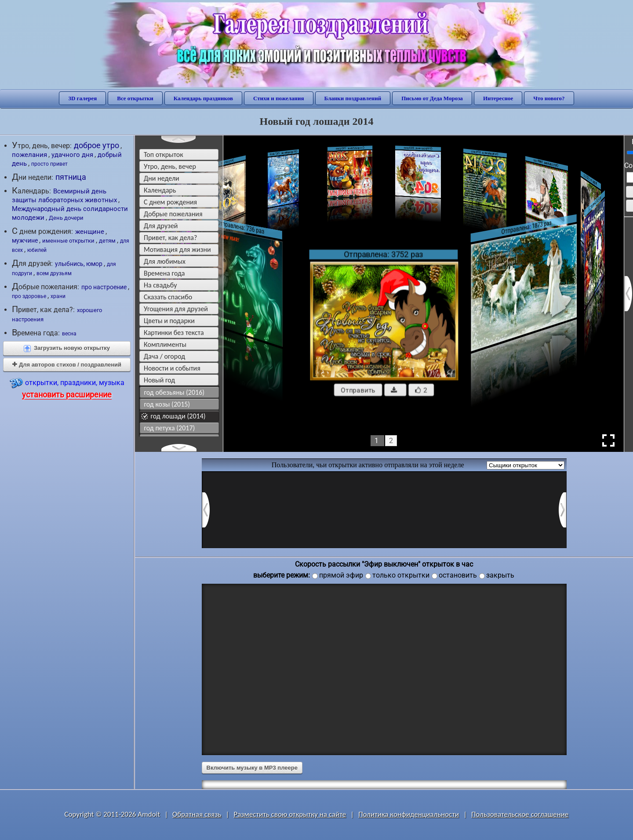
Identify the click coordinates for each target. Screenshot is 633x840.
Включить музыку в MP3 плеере (252, 768)
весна (69, 334)
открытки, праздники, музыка (67, 388)
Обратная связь (197, 814)
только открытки (401, 575)
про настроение (104, 287)
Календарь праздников (203, 98)
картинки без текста (174, 333)
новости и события (172, 368)
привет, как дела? (170, 238)
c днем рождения (170, 202)
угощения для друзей (176, 309)
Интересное (498, 98)
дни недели (162, 178)
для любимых (165, 261)
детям (107, 241)
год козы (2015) (167, 404)
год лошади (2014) (178, 416)
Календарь (160, 190)
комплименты (165, 344)
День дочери (66, 218)
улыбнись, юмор (79, 264)
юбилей (37, 250)
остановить (458, 575)
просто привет (49, 164)
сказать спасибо (168, 297)
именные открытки (68, 241)
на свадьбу (160, 285)
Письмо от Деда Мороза (432, 98)
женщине (90, 232)
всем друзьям (54, 273)
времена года (164, 273)
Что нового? (549, 98)
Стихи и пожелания (279, 98)
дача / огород (164, 356)
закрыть (500, 575)
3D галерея (82, 98)
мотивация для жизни (177, 249)
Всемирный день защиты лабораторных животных (64, 196)
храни (58, 296)
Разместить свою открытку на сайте (290, 814)
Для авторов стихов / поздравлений (67, 365)
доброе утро (96, 145)
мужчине (25, 241)
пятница (71, 177)
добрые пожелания (173, 214)
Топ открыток (164, 155)
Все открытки (135, 98)
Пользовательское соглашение (520, 814)
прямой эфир (341, 575)
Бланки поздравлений (353, 98)
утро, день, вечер (170, 166)
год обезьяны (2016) (175, 392)
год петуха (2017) (170, 428)
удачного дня (72, 155)
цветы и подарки (169, 321)
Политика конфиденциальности (409, 814)
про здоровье (29, 296)
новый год (159, 380)
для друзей (161, 226)
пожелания (29, 155)
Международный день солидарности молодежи (70, 213)
